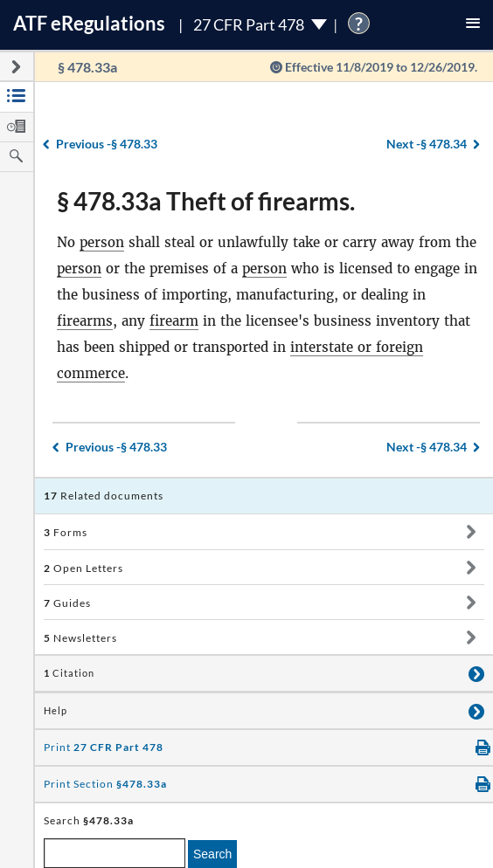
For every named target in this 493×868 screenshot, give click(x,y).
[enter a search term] (115, 853)
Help (56, 711)
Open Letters (83, 568)
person (102, 242)
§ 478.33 (107, 144)
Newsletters (80, 638)
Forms (66, 532)
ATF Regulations (89, 23)
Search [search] (212, 854)
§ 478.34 (427, 144)
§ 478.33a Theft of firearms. (206, 201)
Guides (67, 603)
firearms (85, 321)
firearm (174, 321)
